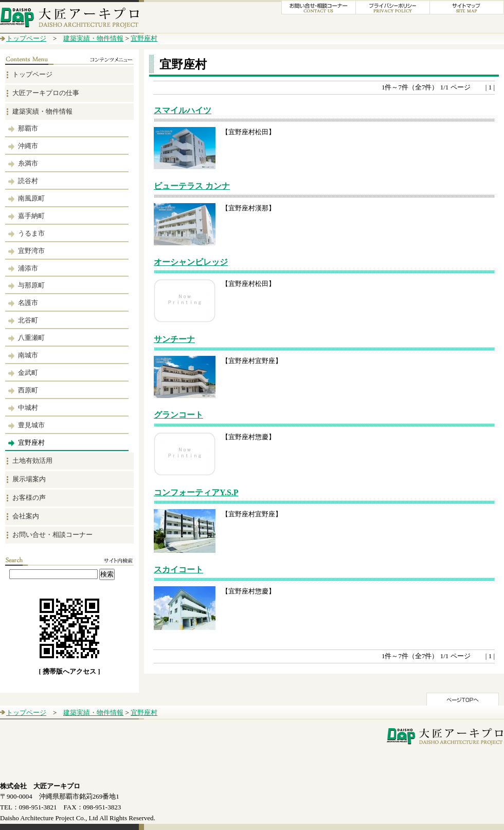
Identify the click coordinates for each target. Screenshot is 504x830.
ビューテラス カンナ (192, 186)
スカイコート (178, 570)
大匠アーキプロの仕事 (46, 93)
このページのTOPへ (463, 699)
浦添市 (28, 268)
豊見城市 (31, 425)
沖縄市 (28, 146)
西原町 (28, 390)
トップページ (26, 38)
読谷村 (28, 181)
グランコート (178, 415)
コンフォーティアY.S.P (196, 492)
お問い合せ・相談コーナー (52, 535)
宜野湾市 (31, 251)
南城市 (28, 355)
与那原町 (31, 285)
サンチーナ (174, 339)
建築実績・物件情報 (93, 38)
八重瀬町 (31, 338)
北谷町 (28, 320)
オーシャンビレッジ (191, 262)
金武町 (28, 373)
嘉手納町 (31, 216)
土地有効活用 (32, 461)
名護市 (28, 303)
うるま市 (31, 233)
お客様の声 (29, 498)
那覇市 (28, 128)
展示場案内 (29, 479)
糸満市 (28, 163)
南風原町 (31, 198)
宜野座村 (144, 38)
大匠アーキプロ (72, 17)
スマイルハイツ (183, 110)
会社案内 (26, 516)
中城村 (28, 408)
